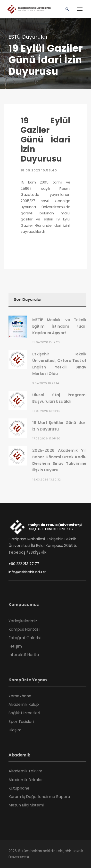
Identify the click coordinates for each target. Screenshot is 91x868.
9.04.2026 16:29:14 (45, 383)
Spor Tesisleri (21, 722)
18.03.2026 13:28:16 (46, 411)
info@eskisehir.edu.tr (27, 572)
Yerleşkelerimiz (23, 621)
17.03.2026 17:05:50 (46, 438)
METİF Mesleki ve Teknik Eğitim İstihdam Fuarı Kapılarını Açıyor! (59, 326)
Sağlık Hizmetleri (24, 713)
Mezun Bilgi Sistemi (26, 805)
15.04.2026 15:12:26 (46, 342)
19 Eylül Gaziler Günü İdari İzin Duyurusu (45, 140)
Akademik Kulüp (24, 704)
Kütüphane (19, 788)
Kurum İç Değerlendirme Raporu (39, 797)
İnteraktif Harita (24, 655)
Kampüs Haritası (24, 629)
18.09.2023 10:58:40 (39, 170)
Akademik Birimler (26, 780)
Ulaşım (15, 730)
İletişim (15, 646)
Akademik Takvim (25, 771)
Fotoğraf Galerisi (25, 638)
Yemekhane (20, 696)
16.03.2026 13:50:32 (47, 480)
